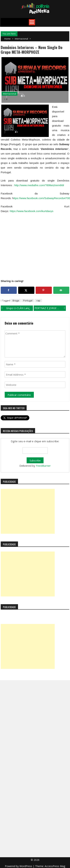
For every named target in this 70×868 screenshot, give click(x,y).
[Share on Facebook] (9, 290)
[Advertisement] (28, 511)
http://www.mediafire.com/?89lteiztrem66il (39, 185)
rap (38, 300)
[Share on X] (26, 290)
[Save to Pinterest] (44, 290)
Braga (16, 300)
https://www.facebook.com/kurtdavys (32, 211)
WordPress (26, 866)
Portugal (28, 300)
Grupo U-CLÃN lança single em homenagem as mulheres (20, 308)
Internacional (21, 39)
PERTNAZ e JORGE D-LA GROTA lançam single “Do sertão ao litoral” (50, 308)
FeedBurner (43, 466)
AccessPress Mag (55, 866)
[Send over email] (61, 290)
